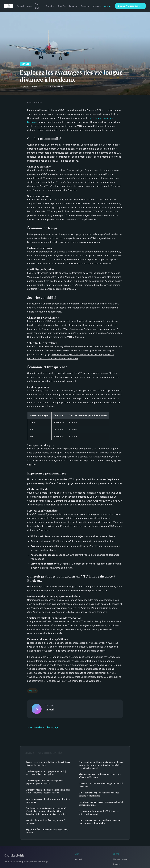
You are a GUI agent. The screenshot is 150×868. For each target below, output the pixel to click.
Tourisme (85, 6)
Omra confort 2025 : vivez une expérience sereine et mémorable (99, 794)
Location (73, 6)
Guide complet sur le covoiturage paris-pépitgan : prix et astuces (45, 782)
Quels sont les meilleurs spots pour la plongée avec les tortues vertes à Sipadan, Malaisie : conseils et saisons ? (101, 765)
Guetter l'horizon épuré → (130, 6)
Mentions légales (121, 859)
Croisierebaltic (14, 855)
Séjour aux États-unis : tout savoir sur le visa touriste (48, 831)
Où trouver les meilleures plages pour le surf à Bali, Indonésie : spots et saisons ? (48, 791)
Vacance (97, 6)
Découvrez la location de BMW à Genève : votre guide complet (99, 812)
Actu (29, 6)
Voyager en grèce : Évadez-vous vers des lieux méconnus (48, 800)
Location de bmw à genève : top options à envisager (46, 822)
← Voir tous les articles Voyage (43, 727)
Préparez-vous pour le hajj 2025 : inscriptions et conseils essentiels (48, 763)
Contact (117, 864)
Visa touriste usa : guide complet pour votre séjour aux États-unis (100, 776)
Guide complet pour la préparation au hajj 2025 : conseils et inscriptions (46, 773)
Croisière (62, 6)
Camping (50, 6)
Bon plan (37, 6)
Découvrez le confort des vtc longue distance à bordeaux (101, 785)
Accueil (20, 6)
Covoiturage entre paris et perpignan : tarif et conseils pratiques (101, 803)
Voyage (107, 6)
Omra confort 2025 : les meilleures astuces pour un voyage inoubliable (99, 822)
